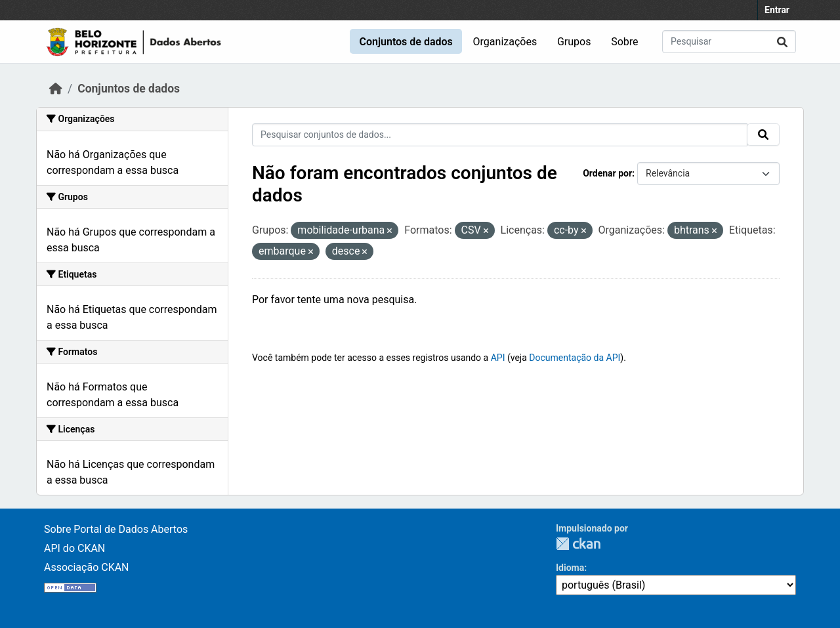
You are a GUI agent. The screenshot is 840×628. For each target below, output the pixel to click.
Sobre (624, 42)
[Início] (56, 89)
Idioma (570, 568)
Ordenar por (607, 173)
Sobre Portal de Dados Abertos (116, 529)
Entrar (777, 10)
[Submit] (782, 42)
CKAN (578, 544)
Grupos (574, 42)
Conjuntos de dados (406, 42)
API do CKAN (74, 548)
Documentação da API (575, 358)
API (498, 358)
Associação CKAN (87, 567)
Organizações (505, 42)
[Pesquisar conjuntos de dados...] (729, 42)
